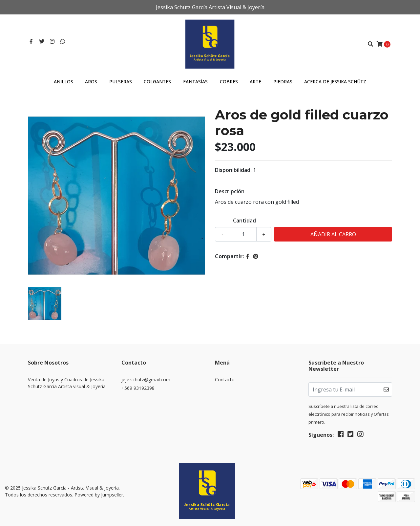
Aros (91, 82)
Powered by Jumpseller (99, 495)
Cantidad (244, 221)
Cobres (229, 82)
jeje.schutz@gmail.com (146, 379)
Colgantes (157, 82)
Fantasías (195, 82)
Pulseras (121, 82)
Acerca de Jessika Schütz (335, 82)
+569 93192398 (138, 388)
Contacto (225, 379)
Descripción (230, 191)
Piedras (283, 82)
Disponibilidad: (233, 170)
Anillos (63, 82)
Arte (255, 82)
